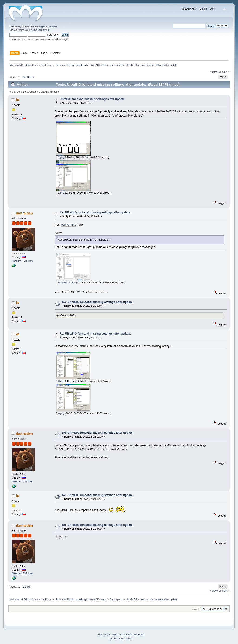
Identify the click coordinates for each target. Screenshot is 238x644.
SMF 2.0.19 (104, 635)
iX (17, 100)
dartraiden (24, 213)
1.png (60, 157)
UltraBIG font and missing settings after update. (92, 99)
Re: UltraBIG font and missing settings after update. (95, 212)
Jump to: (197, 609)
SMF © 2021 (118, 635)
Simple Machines (135, 635)
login (42, 26)
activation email (40, 30)
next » (226, 72)
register (53, 26)
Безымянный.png (67, 283)
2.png (60, 193)
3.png (60, 381)
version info (69, 225)
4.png (60, 413)
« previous (215, 72)
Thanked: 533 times (23, 261)
